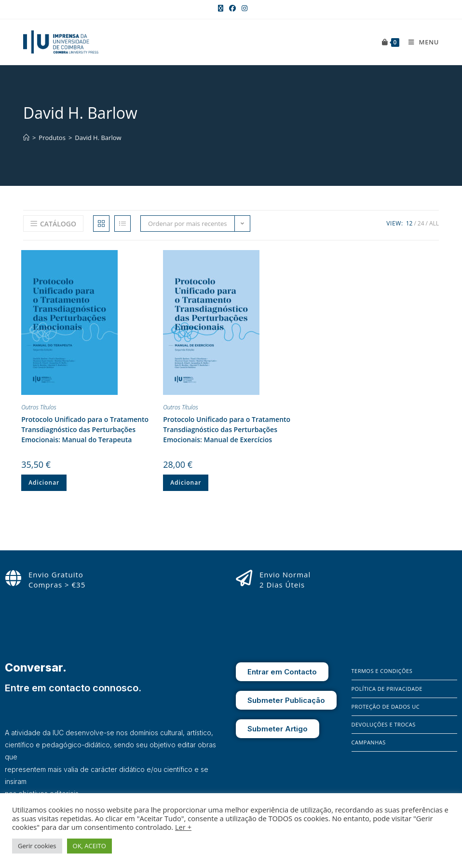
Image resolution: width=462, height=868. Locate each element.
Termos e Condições (382, 671)
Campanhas (369, 742)
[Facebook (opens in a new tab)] (232, 8)
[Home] (26, 138)
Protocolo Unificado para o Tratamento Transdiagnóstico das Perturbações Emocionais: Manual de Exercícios (227, 429)
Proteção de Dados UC (386, 707)
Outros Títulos (39, 407)
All (434, 223)
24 (421, 223)
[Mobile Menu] (420, 42)
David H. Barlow (98, 138)
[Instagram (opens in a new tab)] (243, 8)
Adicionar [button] (44, 483)
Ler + (183, 827)
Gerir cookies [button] (37, 846)
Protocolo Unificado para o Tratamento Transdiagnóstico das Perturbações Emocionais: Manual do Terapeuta (85, 429)
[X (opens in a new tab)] (221, 8)
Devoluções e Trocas (384, 724)
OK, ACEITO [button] (89, 846)
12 (409, 223)
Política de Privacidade (387, 689)
